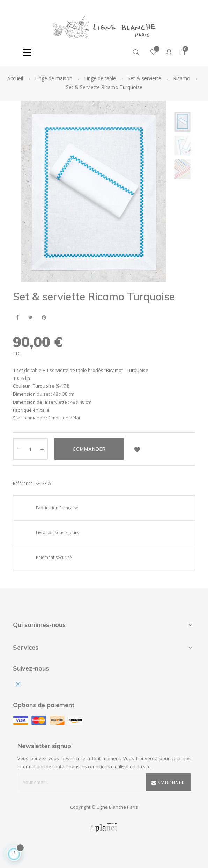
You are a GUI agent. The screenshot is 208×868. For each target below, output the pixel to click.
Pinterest (44, 318)
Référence (23, 483)
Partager (17, 318)
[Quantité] (30, 449)
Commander (89, 449)
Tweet (31, 318)
